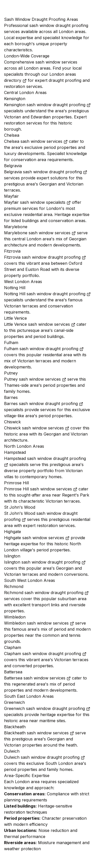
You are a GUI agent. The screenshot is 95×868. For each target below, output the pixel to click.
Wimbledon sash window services (39, 623)
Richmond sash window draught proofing (46, 593)
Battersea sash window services (37, 678)
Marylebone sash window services (40, 233)
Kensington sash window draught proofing (47, 105)
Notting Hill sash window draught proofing (47, 294)
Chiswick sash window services (37, 428)
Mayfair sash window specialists (37, 202)
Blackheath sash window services (39, 733)
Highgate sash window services (37, 538)
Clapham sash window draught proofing (45, 654)
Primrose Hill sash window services (41, 489)
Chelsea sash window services (36, 141)
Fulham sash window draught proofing (44, 349)
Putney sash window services (35, 379)
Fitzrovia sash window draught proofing (45, 257)
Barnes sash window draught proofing (44, 404)
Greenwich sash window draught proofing (47, 708)
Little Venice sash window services (40, 324)
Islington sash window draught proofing (45, 562)
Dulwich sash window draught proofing (44, 757)
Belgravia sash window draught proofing (46, 172)
